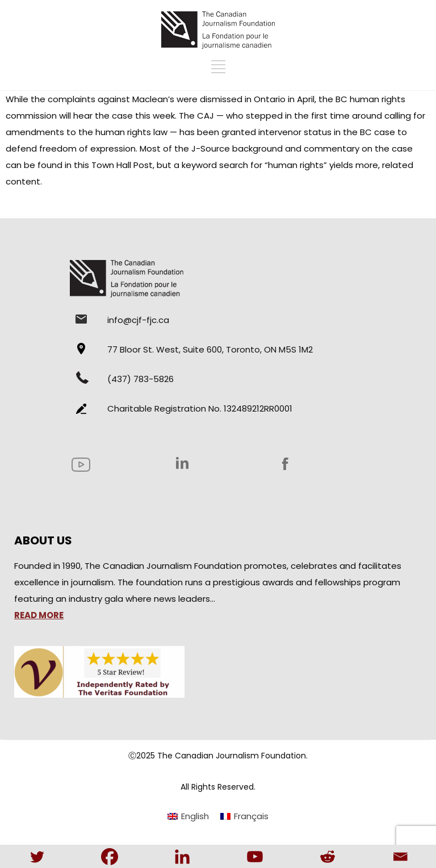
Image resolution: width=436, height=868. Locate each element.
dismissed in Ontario (243, 99)
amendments (35, 132)
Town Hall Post (122, 165)
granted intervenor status (276, 132)
